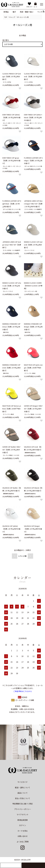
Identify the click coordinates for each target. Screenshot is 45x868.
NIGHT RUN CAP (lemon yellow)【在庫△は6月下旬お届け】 (12, 409)
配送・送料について (23, 787)
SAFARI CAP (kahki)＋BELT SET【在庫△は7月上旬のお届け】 (11, 450)
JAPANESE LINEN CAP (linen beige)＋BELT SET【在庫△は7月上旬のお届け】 (33, 204)
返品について (23, 793)
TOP (6, 17)
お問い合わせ (23, 836)
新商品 (6, 12)
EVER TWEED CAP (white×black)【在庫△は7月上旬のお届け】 (33, 117)
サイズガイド (23, 782)
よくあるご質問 (23, 842)
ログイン (23, 825)
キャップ (12, 17)
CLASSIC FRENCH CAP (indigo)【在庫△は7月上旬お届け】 (12, 76)
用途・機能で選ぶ (27, 12)
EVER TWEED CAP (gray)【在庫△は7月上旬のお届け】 (11, 161)
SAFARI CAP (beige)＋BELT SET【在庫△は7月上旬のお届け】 (33, 409)
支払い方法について (23, 798)
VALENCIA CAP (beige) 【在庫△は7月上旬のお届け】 (33, 529)
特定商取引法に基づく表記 (23, 804)
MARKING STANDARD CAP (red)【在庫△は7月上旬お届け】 (12, 368)
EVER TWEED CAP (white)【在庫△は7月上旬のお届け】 (11, 117)
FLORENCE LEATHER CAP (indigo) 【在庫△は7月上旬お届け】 (33, 161)
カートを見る (23, 831)
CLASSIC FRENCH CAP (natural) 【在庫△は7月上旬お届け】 (33, 76)
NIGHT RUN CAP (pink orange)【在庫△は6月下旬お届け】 (33, 368)
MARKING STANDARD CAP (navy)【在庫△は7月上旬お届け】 (11, 327)
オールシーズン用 (23, 17)
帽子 (14, 12)
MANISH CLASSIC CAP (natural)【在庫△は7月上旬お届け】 (33, 245)
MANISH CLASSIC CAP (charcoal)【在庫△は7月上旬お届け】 (12, 286)
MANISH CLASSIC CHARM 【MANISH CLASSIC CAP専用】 (33, 286)
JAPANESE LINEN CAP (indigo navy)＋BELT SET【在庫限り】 (12, 245)
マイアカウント (23, 814)
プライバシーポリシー (23, 809)
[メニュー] (41, 4)
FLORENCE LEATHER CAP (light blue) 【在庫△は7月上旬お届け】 (12, 204)
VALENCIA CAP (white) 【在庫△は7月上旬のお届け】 (11, 529)
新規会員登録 (23, 820)
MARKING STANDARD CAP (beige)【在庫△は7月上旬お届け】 (33, 327)
